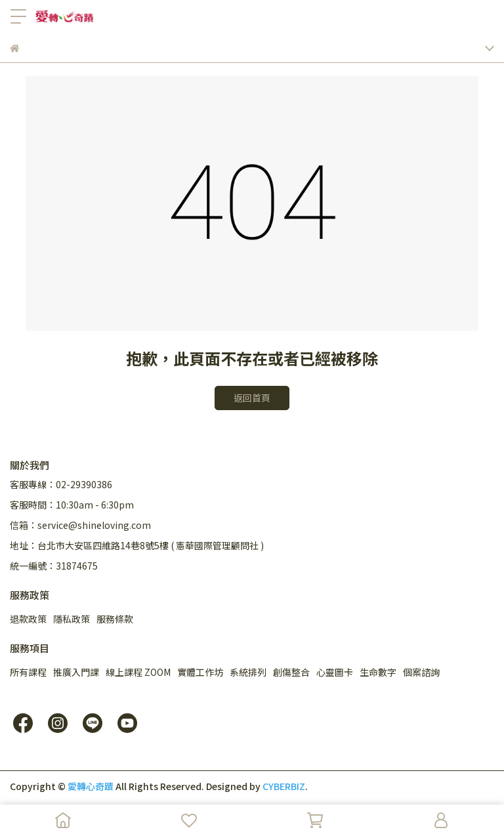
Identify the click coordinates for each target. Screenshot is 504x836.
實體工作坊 (200, 672)
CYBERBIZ (284, 786)
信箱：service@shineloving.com (80, 525)
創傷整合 (291, 672)
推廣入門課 (76, 672)
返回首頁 (252, 398)
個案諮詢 (421, 672)
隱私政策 (72, 619)
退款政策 (28, 619)
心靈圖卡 (335, 672)
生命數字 (378, 672)
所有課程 (28, 672)
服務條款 (115, 619)
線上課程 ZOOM (138, 672)
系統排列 (248, 672)
